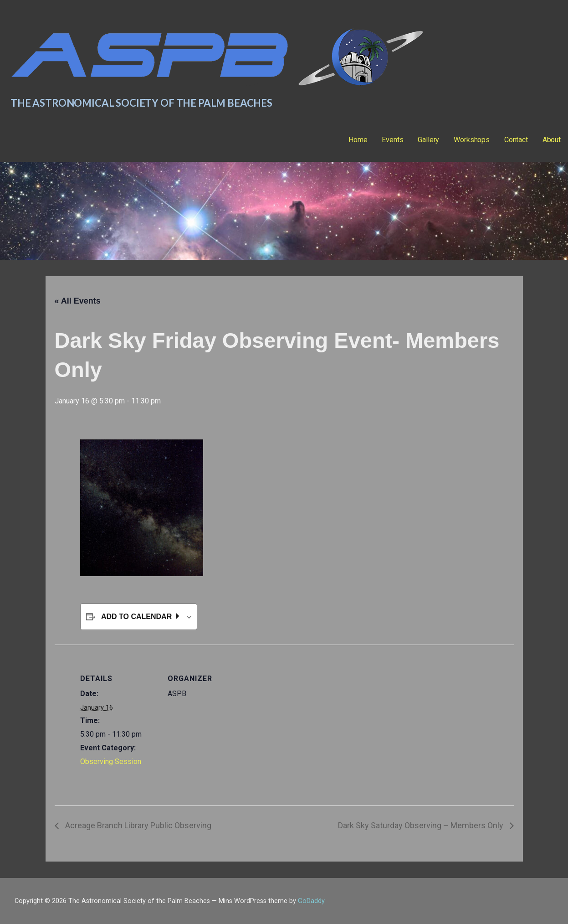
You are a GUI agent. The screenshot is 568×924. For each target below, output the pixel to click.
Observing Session (111, 761)
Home (358, 140)
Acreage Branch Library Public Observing (137, 825)
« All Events (78, 301)
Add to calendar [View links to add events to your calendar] (138, 617)
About (552, 140)
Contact (516, 140)
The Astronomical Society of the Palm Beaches (141, 103)
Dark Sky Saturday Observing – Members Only (422, 825)
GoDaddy (311, 901)
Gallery (428, 140)
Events (392, 140)
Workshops (472, 140)
